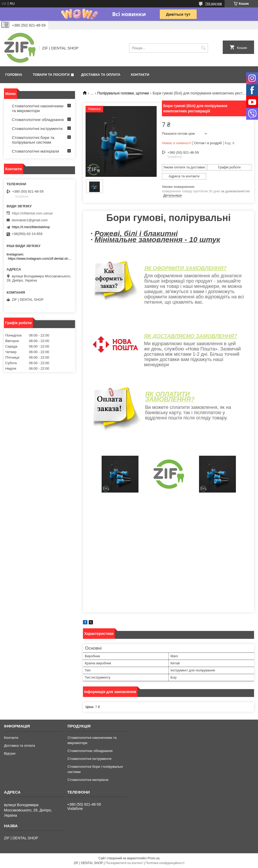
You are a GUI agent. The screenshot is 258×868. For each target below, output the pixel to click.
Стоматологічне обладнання (38, 120)
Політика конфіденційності (165, 863)
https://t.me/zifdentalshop (31, 227)
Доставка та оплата (101, 75)
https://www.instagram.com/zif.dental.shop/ (40, 259)
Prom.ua (154, 858)
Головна (14, 75)
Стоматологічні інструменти (37, 129)
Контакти (140, 75)
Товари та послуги (51, 75)
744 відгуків (214, 4)
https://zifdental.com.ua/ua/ (32, 213)
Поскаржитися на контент (124, 863)
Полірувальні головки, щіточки (123, 93)
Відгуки (10, 753)
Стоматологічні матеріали (35, 151)
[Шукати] (203, 48)
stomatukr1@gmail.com (30, 220)
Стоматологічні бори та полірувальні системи (33, 140)
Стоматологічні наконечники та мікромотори (38, 108)
